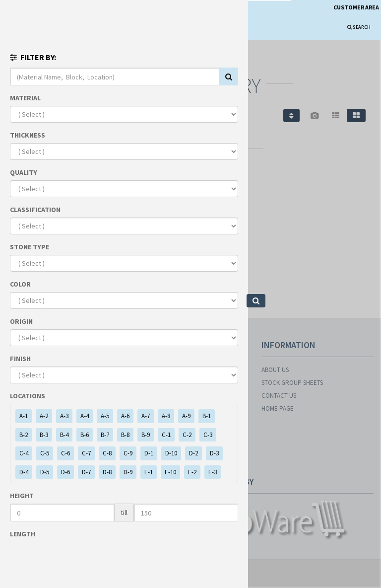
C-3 (208, 435)
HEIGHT (22, 496)
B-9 (146, 435)
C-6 (65, 453)
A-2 (44, 416)
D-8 (107, 472)
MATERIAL (25, 98)
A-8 (166, 416)
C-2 (187, 435)
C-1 (166, 435)
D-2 (193, 453)
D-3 (214, 453)
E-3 (213, 472)
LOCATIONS (28, 396)
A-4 (85, 416)
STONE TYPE (30, 247)
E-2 (192, 472)
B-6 (85, 435)
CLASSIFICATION (35, 210)
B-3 (44, 435)
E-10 (170, 472)
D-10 (171, 453)
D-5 (45, 472)
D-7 (86, 472)
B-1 (207, 416)
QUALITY (24, 172)
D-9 (128, 472)
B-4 (64, 435)
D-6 (65, 472)
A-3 (64, 416)
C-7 (86, 453)
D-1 (149, 453)
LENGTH (23, 534)
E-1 (149, 472)
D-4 (24, 472)
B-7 (105, 435)
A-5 (105, 416)
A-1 (24, 416)
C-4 (24, 453)
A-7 (146, 416)
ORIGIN (21, 321)
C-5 (45, 453)
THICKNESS (28, 135)
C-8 (107, 453)
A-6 (125, 416)
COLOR (20, 284)
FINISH (20, 359)
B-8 (125, 435)
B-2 (24, 435)
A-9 (186, 416)
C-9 (128, 453)
